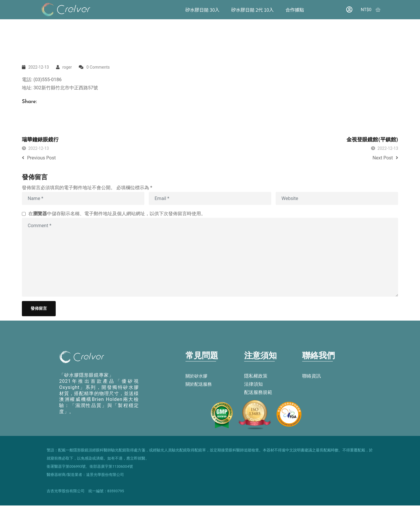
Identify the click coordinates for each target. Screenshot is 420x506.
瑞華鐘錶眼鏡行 (40, 140)
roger (67, 67)
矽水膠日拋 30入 (202, 10)
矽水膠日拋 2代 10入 (252, 10)
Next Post (385, 158)
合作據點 (295, 10)
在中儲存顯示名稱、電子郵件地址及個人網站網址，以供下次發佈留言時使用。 (117, 214)
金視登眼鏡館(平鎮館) (372, 140)
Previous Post (39, 158)
